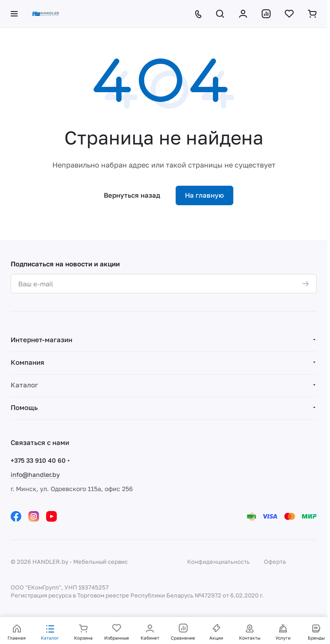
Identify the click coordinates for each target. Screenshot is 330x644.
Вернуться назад (132, 195)
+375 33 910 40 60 (38, 460)
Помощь (24, 407)
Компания (27, 362)
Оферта (275, 562)
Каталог (24, 385)
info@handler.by (35, 474)
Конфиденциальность (218, 562)
